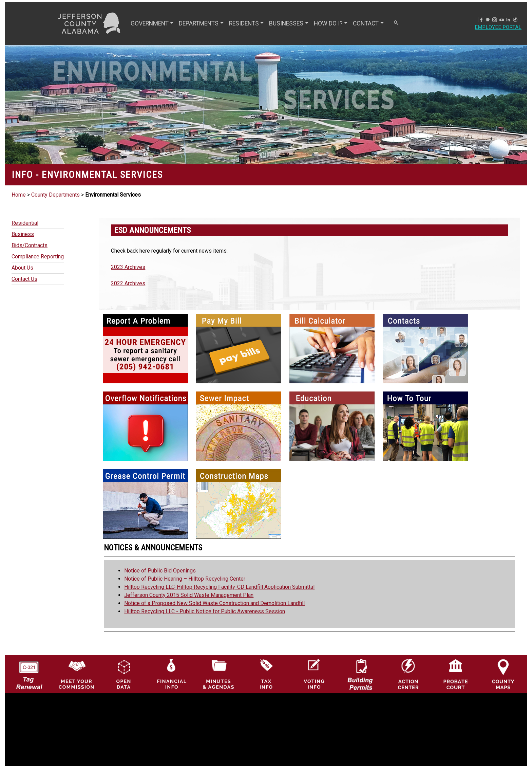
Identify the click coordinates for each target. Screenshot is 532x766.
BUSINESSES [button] (286, 23)
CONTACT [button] (365, 23)
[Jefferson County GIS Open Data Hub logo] (124, 674)
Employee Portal (497, 27)
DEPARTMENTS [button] (198, 23)
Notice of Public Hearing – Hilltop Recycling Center (185, 579)
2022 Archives (128, 283)
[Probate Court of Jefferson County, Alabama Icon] (456, 674)
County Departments (55, 195)
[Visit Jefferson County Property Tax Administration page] (266, 674)
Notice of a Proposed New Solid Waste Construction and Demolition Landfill (214, 603)
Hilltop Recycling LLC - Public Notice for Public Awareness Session (205, 611)
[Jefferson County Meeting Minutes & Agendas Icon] (218, 674)
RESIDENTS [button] (243, 23)
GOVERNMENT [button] (149, 23)
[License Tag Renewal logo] (29, 672)
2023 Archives (128, 267)
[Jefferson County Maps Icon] (503, 674)
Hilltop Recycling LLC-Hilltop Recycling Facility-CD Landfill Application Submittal (219, 587)
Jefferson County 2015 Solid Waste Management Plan (189, 595)
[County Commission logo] (76, 674)
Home (19, 195)
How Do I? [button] (328, 23)
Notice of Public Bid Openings (160, 571)
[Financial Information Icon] (171, 674)
